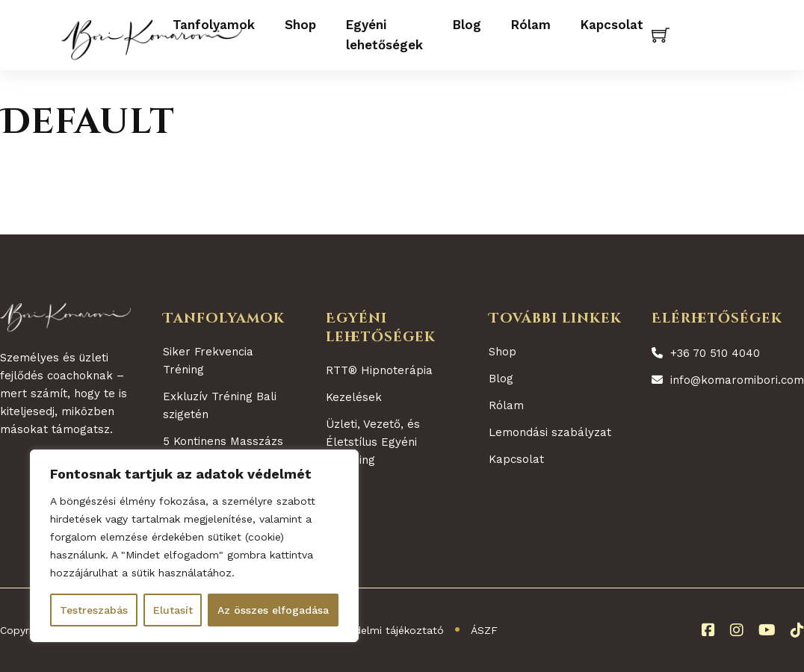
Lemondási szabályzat (550, 432)
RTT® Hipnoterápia (379, 370)
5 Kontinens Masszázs (223, 441)
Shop (300, 25)
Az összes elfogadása (273, 610)
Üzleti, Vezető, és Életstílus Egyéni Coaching (373, 442)
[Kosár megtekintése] (661, 35)
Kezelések (354, 397)
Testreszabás (94, 610)
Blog (467, 25)
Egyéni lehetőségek (384, 35)
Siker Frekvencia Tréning (208, 361)
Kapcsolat (612, 25)
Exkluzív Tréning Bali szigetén (220, 405)
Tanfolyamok (214, 25)
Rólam (531, 25)
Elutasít (173, 610)
